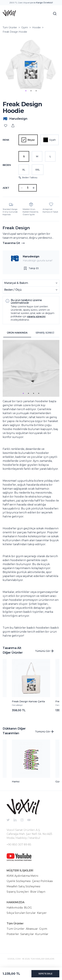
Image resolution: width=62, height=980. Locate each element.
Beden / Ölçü (31, 290)
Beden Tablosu (28, 178)
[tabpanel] (31, 489)
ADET (6, 188)
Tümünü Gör (45, 651)
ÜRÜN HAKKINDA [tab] (17, 333)
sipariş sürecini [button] (36, 316)
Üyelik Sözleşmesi (19, 881)
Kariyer (42, 913)
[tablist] (31, 333)
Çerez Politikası (42, 881)
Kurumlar (42, 934)
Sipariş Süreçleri (18, 892)
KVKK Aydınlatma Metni (22, 876)
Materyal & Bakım (31, 283)
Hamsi (16, 782)
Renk (6, 140)
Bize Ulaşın (38, 892)
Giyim (25, 27)
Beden (7, 165)
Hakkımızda (15, 908)
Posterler (13, 934)
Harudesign (31, 256)
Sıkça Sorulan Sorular (21, 913)
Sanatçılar (27, 934)
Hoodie (36, 27)
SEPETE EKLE (45, 974)
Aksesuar (32, 929)
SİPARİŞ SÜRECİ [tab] (45, 333)
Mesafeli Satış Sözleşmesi (23, 886)
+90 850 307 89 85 (19, 845)
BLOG (28, 908)
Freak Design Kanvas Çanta (28, 701)
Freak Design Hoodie (15, 32)
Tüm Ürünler (10, 27)
